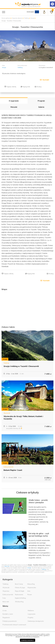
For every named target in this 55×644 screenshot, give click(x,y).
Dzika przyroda (8, 467)
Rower (30, 595)
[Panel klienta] (44, 12)
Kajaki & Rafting (20, 598)
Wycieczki (7, 413)
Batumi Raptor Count (13, 470)
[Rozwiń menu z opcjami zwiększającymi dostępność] (52, 4)
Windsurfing (19, 602)
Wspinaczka (32, 588)
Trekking (27, 18)
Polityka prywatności (10, 621)
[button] (4, 46)
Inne (29, 591)
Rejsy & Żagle (20, 591)
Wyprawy (6, 591)
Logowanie (32, 614)
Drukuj (38, 87)
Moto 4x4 (6, 602)
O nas (5, 611)
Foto (4, 598)
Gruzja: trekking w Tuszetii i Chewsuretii (21, 366)
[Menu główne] (4, 12)
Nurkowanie (19, 595)
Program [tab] (41, 101)
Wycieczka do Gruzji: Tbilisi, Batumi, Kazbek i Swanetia (23, 417)
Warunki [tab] (14, 107)
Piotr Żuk (7, 566)
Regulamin (6, 618)
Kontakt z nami (8, 614)
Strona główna (6, 18)
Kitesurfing (31, 584)
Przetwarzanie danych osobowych (14, 625)
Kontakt (45, 80)
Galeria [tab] (41, 107)
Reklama (31, 611)
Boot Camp (19, 584)
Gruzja (32, 18)
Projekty (30, 618)
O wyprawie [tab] (14, 101)
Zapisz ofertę (11, 87)
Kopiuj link (25, 87)
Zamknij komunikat (28, 640)
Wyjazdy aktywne (17, 18)
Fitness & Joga (20, 588)
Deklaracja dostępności (36, 621)
